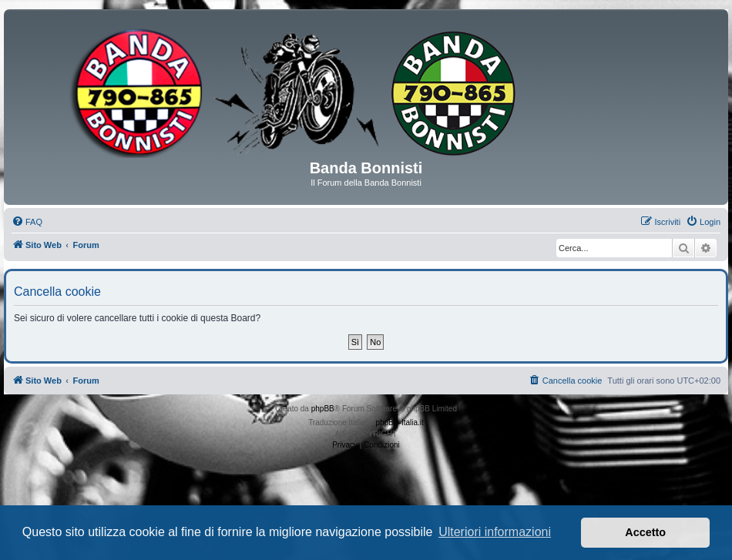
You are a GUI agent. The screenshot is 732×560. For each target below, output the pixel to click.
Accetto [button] (645, 532)
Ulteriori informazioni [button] (495, 532)
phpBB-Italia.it (400, 423)
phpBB (323, 409)
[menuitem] (27, 222)
